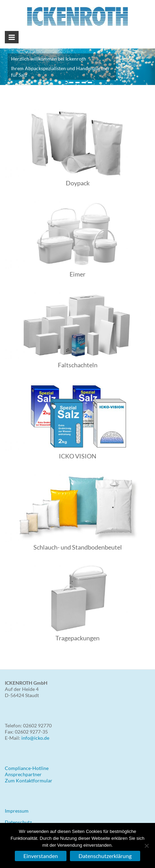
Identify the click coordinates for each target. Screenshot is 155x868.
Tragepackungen (77, 638)
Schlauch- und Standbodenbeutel (78, 547)
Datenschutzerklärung (105, 856)
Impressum (17, 811)
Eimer (77, 274)
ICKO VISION (78, 456)
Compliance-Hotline (27, 768)
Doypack (78, 183)
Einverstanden (41, 856)
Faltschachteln (78, 365)
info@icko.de (35, 738)
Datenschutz (18, 822)
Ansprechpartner (23, 774)
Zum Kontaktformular (29, 780)
